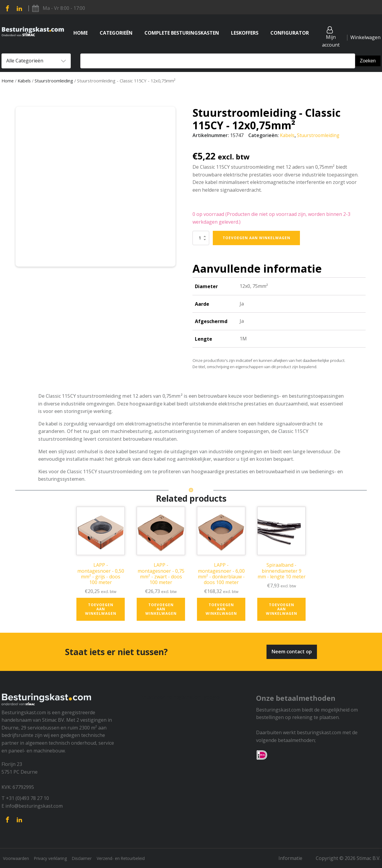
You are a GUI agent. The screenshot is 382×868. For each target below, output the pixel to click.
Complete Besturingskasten (182, 33)
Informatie (295, 858)
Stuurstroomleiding (54, 81)
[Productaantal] (201, 238)
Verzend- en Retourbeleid (135, 858)
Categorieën (116, 33)
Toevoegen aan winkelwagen (257, 238)
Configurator (290, 33)
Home (81, 33)
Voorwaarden (17, 858)
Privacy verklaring (56, 858)
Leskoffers (245, 33)
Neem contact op (292, 652)
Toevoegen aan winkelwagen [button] (101, 609)
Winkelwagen (365, 37)
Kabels (24, 81)
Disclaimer (91, 858)
